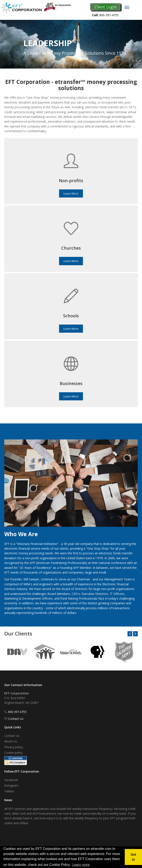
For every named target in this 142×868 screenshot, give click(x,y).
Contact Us (16, 719)
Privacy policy (14, 747)
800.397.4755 (17, 712)
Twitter (9, 791)
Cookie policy (13, 753)
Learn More (71, 193)
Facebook (11, 780)
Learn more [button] (81, 865)
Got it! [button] (133, 857)
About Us (11, 741)
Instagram (11, 785)
